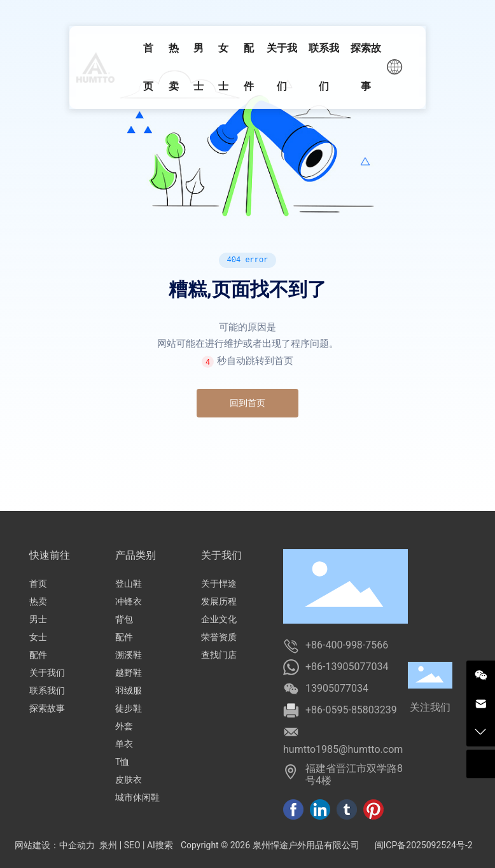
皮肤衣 (129, 780)
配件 (38, 655)
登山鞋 (129, 584)
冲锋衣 (129, 601)
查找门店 (219, 655)
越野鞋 (129, 673)
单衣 (124, 744)
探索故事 (47, 708)
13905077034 (337, 688)
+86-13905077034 (347, 667)
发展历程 (219, 601)
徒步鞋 (129, 708)
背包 (124, 619)
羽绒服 (129, 690)
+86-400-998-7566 (347, 645)
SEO (132, 845)
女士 (38, 637)
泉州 (108, 845)
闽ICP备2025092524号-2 (424, 845)
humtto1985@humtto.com (343, 749)
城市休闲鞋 (137, 797)
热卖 (38, 601)
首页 (38, 584)
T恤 (122, 762)
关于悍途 (219, 584)
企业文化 (219, 619)
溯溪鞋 (129, 655)
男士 (38, 619)
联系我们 (47, 690)
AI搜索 (160, 845)
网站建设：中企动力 (55, 845)
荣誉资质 (219, 637)
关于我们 (47, 673)
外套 (124, 726)
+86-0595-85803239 (351, 710)
